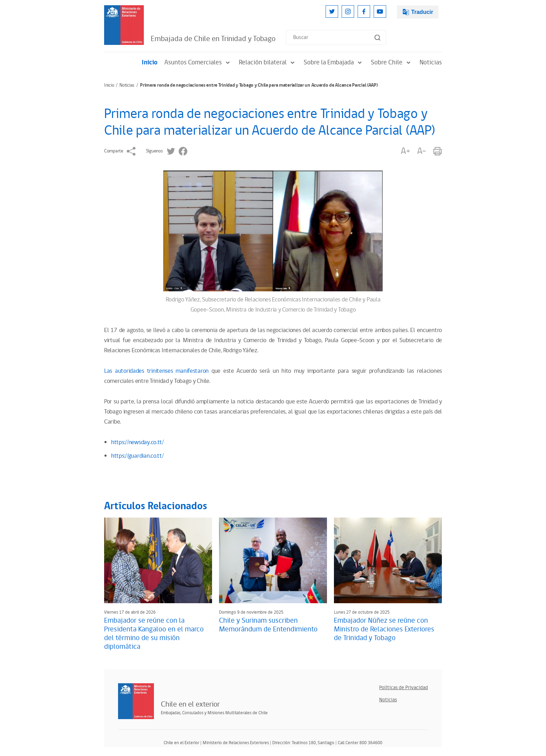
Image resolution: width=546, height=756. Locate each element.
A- (422, 151)
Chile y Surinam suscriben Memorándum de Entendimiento (268, 625)
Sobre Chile (392, 62)
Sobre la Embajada (334, 62)
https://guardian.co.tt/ (137, 456)
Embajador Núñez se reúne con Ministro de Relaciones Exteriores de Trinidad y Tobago (384, 629)
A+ (405, 151)
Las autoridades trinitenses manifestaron (156, 371)
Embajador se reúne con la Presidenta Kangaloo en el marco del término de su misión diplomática (154, 634)
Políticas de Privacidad (404, 688)
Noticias (431, 62)
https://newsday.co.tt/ (137, 442)
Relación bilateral (268, 62)
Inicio (150, 62)
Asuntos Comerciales (198, 62)
